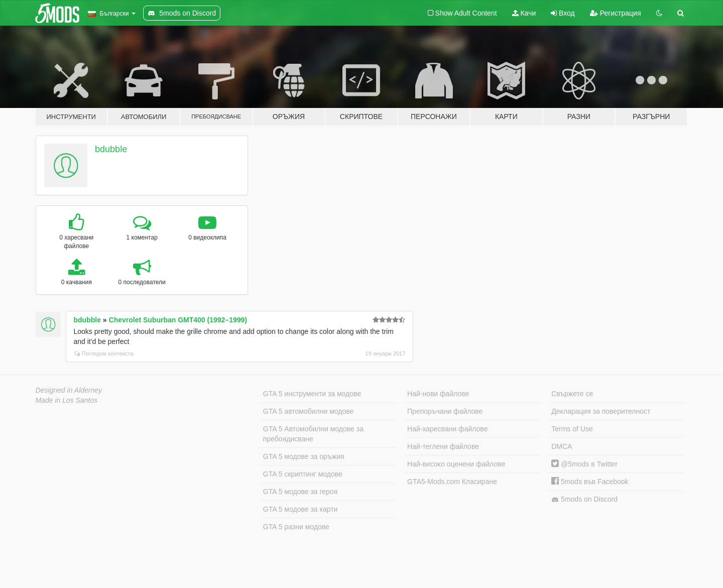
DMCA (562, 446)
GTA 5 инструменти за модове (312, 394)
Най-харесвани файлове (447, 429)
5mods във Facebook (590, 482)
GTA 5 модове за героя (300, 492)
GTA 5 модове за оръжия (304, 456)
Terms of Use (572, 429)
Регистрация (616, 13)
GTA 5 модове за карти (300, 509)
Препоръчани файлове (445, 411)
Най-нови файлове (438, 394)
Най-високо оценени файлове (456, 464)
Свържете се (572, 394)
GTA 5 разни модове (296, 527)
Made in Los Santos (67, 400)
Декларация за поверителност (601, 411)
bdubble (111, 149)
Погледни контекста (104, 354)
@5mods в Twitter (584, 464)
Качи (524, 13)
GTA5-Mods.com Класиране (452, 482)
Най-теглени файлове (443, 446)
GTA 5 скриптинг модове (303, 474)
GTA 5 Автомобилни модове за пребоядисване (313, 434)
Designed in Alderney (69, 390)
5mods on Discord (584, 499)
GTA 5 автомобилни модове (308, 411)
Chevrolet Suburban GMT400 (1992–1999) (178, 320)
